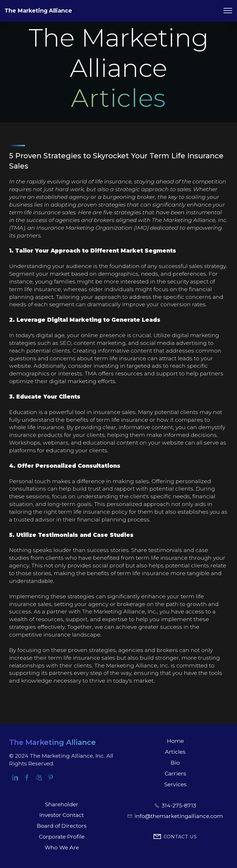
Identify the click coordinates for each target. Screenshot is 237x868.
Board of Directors (62, 826)
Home (175, 741)
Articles (175, 752)
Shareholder (62, 804)
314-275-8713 (179, 805)
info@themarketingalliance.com (179, 816)
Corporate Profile (62, 837)
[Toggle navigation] (228, 11)
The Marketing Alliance (38, 11)
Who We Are (62, 847)
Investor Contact (62, 815)
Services (175, 784)
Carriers (175, 773)
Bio (175, 763)
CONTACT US (175, 837)
